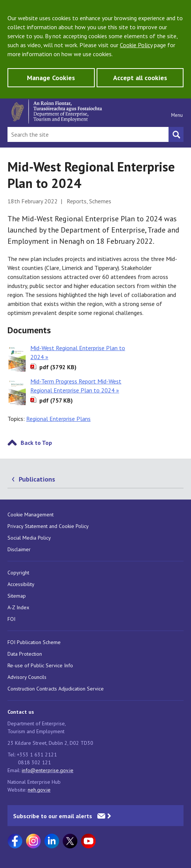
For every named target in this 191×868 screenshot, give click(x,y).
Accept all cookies (140, 78)
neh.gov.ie (39, 790)
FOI (11, 619)
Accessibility (21, 584)
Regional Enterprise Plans (58, 419)
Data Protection (25, 654)
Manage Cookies (51, 78)
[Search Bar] (88, 134)
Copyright (18, 573)
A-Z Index (18, 607)
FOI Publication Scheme (34, 642)
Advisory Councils (27, 677)
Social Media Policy (29, 538)
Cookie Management (31, 515)
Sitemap (17, 596)
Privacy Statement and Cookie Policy (48, 526)
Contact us (21, 712)
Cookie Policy (136, 45)
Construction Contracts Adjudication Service (56, 689)
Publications (37, 479)
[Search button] (176, 134)
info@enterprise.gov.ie (48, 770)
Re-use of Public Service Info (40, 665)
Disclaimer (19, 549)
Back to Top (36, 443)
